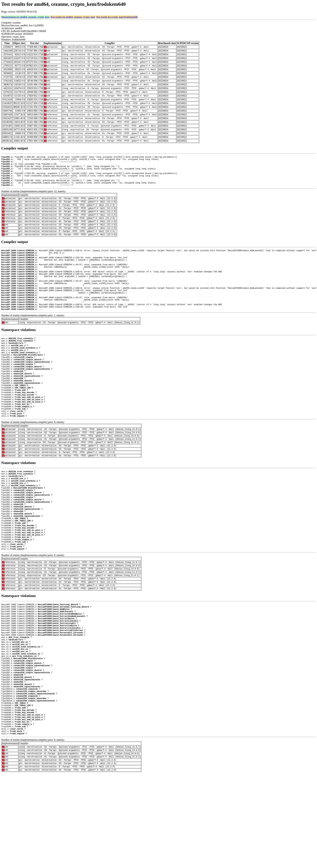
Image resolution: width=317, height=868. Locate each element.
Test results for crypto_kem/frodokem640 (117, 17)
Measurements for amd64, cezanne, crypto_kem (25, 17)
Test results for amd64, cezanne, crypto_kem (73, 17)
